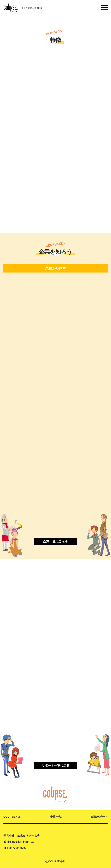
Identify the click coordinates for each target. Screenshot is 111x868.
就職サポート (99, 817)
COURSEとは (12, 817)
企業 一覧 (56, 817)
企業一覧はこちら (56, 541)
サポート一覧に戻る (56, 766)
